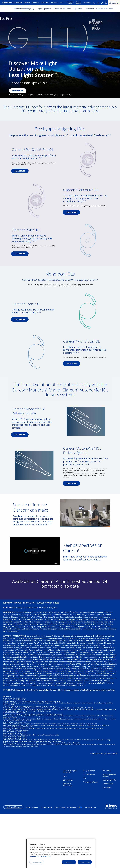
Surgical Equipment (44, 9)
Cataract (27, 3)
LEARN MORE (18, 91)
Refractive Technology (68, 831)
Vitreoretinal (45, 3)
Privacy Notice (46, 856)
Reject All (69, 862)
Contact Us (107, 834)
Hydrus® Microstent (104, 9)
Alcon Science (108, 830)
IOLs (65, 822)
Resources (87, 3)
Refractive (35, 3)
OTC (62, 3)
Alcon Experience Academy (109, 822)
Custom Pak (89, 9)
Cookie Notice (34, 856)
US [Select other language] (106, 3)
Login (102, 3)
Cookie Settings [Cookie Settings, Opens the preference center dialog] (37, 862)
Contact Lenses (79, 3)
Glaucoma (55, 3)
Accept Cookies (85, 862)
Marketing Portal (109, 826)
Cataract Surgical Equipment (70, 818)
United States (15, 853)
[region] (61, 853)
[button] (98, 3)
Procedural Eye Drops (62, 9)
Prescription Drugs (70, 3)
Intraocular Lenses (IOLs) (24, 9)
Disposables (78, 9)
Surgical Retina (89, 817)
